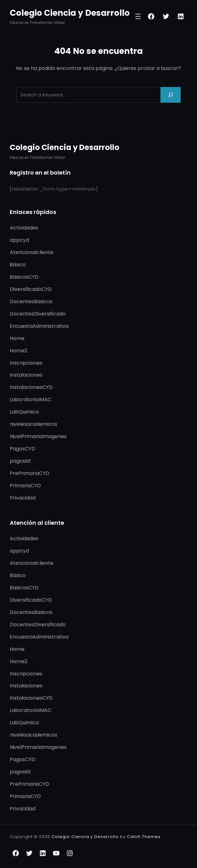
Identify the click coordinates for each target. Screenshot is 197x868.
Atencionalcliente (32, 252)
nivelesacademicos (33, 424)
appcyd (19, 240)
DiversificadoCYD (31, 289)
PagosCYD (22, 449)
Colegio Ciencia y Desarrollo (70, 13)
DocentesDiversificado (38, 314)
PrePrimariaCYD (30, 473)
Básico (18, 265)
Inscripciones (26, 363)
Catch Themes (144, 837)
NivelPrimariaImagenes (38, 436)
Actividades (24, 228)
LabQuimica (24, 412)
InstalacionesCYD (31, 387)
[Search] (171, 95)
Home (17, 338)
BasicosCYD (24, 277)
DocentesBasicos (31, 301)
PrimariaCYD (25, 486)
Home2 (19, 351)
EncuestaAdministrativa (39, 326)
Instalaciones (26, 375)
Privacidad (23, 498)
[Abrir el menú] (138, 16)
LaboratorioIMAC (31, 399)
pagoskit (20, 461)
